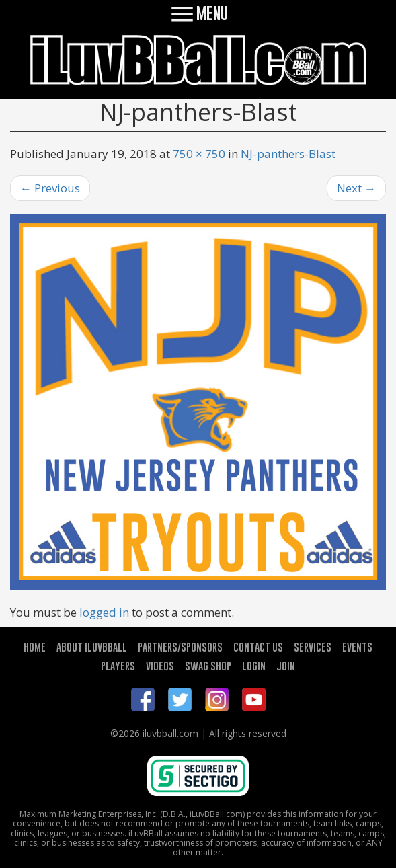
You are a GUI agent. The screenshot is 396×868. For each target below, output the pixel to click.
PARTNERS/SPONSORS (180, 647)
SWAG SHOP (208, 666)
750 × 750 (199, 154)
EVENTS (357, 647)
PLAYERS (118, 666)
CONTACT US (258, 647)
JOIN (286, 666)
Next (356, 188)
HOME (35, 647)
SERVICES (313, 647)
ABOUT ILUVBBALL (92, 647)
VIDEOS (160, 666)
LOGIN (254, 666)
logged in (104, 612)
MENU (198, 13)
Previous (50, 188)
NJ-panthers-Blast (288, 154)
